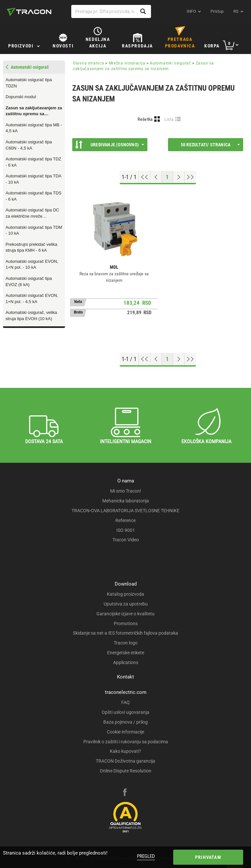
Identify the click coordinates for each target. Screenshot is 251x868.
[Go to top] (145, 177)
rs (236, 11)
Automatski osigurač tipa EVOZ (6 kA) (29, 281)
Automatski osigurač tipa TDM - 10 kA (34, 230)
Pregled (146, 856)
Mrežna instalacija (127, 63)
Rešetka (145, 119)
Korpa (212, 46)
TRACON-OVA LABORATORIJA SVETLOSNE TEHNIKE (125, 511)
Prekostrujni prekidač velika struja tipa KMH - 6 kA (31, 247)
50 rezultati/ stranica (210, 145)
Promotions (126, 624)
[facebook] (125, 793)
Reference (125, 520)
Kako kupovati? (125, 751)
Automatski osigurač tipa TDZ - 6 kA (33, 162)
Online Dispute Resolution (125, 771)
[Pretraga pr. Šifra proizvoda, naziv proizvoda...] (111, 11)
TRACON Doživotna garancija (125, 761)
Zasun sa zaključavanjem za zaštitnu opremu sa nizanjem (34, 111)
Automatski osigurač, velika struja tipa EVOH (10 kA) (31, 316)
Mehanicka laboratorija (126, 501)
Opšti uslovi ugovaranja (125, 712)
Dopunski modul (21, 97)
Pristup (217, 11)
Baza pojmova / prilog (125, 722)
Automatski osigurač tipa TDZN (29, 83)
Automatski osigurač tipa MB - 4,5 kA (34, 128)
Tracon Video (126, 540)
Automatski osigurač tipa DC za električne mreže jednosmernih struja (32, 213)
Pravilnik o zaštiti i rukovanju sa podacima (126, 742)
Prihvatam (208, 857)
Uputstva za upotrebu (126, 604)
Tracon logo (126, 643)
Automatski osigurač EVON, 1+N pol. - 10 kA (32, 264)
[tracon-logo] (29, 12)
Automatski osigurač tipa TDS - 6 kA (33, 196)
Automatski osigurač (170, 63)
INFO (191, 11)
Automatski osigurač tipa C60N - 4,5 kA (29, 145)
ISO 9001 (126, 530)
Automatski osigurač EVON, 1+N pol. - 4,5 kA (32, 298)
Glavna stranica (89, 63)
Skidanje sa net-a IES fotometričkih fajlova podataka (125, 633)
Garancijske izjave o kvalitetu (125, 614)
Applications (126, 662)
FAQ (125, 702)
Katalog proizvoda (125, 594)
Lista (169, 119)
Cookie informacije (125, 732)
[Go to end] (190, 177)
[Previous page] (156, 177)
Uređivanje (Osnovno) (109, 145)
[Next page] (179, 177)
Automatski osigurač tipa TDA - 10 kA (33, 179)
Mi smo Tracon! (126, 491)
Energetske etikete (126, 653)
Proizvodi (21, 46)
